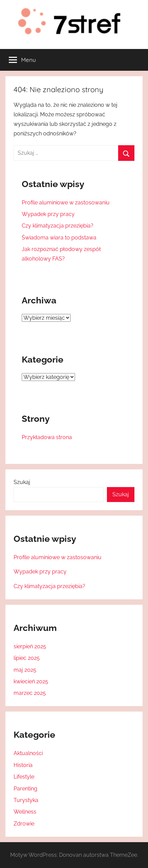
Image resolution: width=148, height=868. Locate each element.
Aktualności (28, 753)
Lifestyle (24, 777)
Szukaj (22, 482)
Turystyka (26, 800)
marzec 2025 (30, 693)
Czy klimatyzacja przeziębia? (58, 226)
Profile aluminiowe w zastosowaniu (66, 203)
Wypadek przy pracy (48, 214)
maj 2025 (25, 670)
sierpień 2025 (30, 646)
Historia (23, 765)
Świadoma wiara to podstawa (59, 238)
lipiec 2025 (27, 658)
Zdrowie (24, 824)
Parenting (25, 789)
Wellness (25, 812)
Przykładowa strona (47, 437)
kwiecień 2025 (31, 681)
